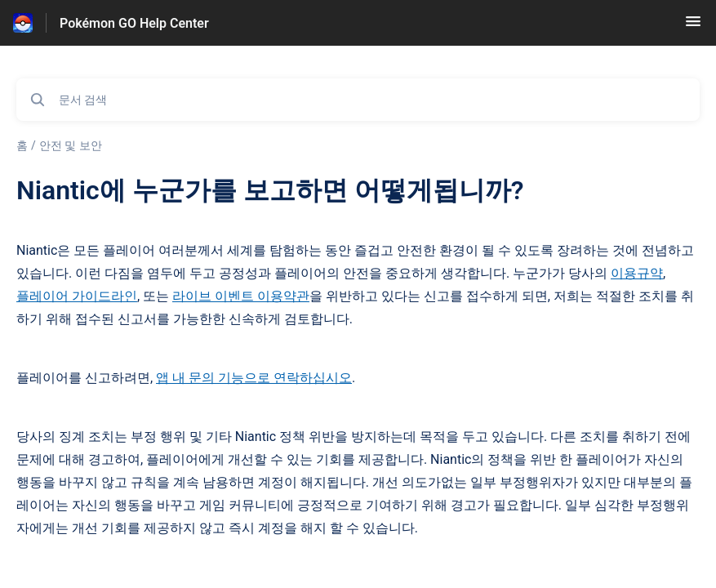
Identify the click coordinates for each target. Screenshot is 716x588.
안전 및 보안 (71, 145)
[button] (693, 27)
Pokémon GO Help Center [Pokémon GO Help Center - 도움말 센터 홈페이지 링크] (134, 23)
